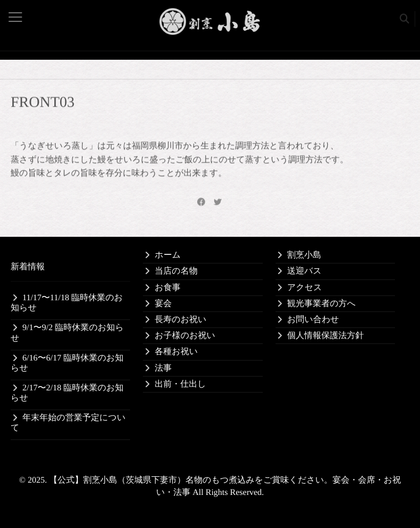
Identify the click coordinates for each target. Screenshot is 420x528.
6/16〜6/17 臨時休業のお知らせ (67, 363)
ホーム (168, 255)
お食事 (167, 288)
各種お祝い (176, 352)
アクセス (305, 288)
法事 (163, 368)
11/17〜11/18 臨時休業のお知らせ (67, 303)
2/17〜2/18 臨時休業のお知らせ (67, 393)
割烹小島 (304, 255)
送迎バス (305, 271)
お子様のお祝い (185, 336)
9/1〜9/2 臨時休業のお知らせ (67, 333)
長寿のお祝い (180, 320)
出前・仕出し (180, 384)
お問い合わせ (313, 320)
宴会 (163, 304)
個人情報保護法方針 (326, 336)
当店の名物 (176, 271)
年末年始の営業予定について (68, 423)
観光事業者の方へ (322, 304)
